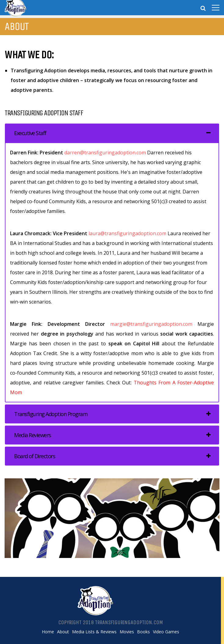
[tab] (112, 133)
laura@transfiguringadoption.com (127, 233)
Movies (127, 632)
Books (143, 632)
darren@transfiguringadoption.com (105, 153)
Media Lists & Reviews (94, 632)
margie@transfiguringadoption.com (151, 324)
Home (48, 632)
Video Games (166, 632)
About (63, 632)
